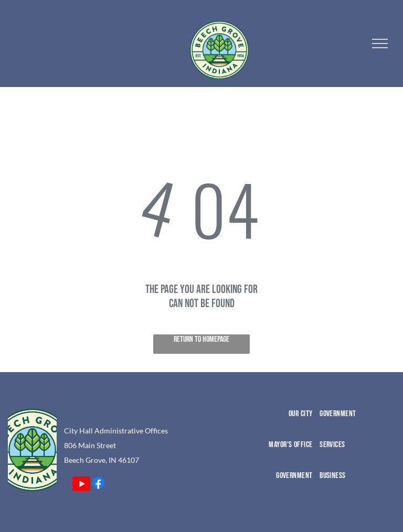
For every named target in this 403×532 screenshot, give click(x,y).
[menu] (380, 44)
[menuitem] (276, 424)
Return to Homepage (201, 339)
